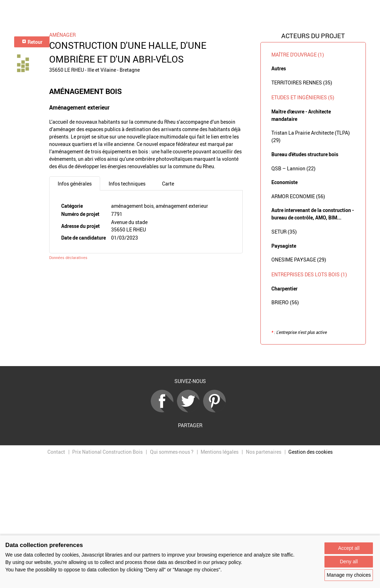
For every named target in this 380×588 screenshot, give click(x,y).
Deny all (349, 561)
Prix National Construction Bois (107, 452)
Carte (168, 184)
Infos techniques (127, 184)
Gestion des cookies (310, 452)
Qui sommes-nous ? (172, 452)
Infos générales (75, 184)
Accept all (349, 548)
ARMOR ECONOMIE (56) (298, 196)
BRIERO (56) (285, 302)
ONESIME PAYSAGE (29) (299, 260)
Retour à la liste (190, 355)
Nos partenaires (264, 452)
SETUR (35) (284, 232)
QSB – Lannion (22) (293, 168)
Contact (56, 452)
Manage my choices (349, 575)
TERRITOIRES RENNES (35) (302, 83)
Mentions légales (220, 452)
